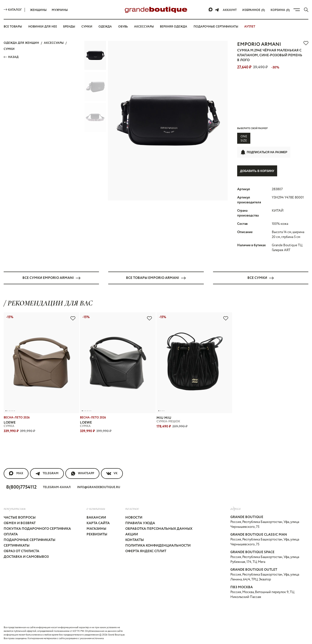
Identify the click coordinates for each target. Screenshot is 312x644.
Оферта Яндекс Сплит (146, 551)
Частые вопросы (20, 517)
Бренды (69, 27)
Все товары (13, 27)
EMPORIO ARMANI (259, 44)
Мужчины (60, 10)
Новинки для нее (43, 27)
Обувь (123, 27)
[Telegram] (217, 10)
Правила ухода (140, 523)
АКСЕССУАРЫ (54, 43)
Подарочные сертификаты (216, 27)
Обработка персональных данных (159, 529)
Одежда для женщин (21, 43)
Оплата (11, 534)
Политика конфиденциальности (158, 545)
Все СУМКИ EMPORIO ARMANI (51, 278)
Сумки (87, 27)
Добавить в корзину (257, 171)
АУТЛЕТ (250, 27)
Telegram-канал (57, 487)
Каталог (13, 10)
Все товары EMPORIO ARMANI (156, 278)
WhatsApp (82, 473)
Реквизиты (97, 534)
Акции (132, 534)
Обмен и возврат (20, 523)
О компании (96, 508)
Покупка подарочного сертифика (37, 529)
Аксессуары (144, 27)
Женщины (38, 10)
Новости (134, 517)
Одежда (105, 27)
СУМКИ (9, 49)
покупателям (15, 508)
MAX (16, 473)
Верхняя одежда (174, 27)
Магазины (96, 529)
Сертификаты (17, 545)
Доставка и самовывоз (26, 557)
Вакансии (96, 517)
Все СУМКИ (261, 278)
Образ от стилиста (21, 551)
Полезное (132, 508)
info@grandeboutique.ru (99, 487)
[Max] (211, 10)
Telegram (47, 473)
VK (112, 473)
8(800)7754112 (21, 487)
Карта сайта (98, 523)
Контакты (135, 540)
